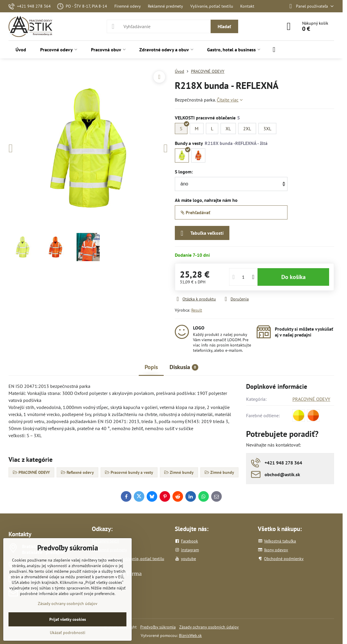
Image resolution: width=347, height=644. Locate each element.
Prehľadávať (195, 212)
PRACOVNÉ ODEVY (311, 399)
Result (197, 310)
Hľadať (224, 26)
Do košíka (293, 277)
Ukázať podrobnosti (68, 633)
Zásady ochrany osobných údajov (209, 627)
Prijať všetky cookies (68, 619)
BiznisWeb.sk (190, 635)
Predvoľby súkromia (158, 627)
